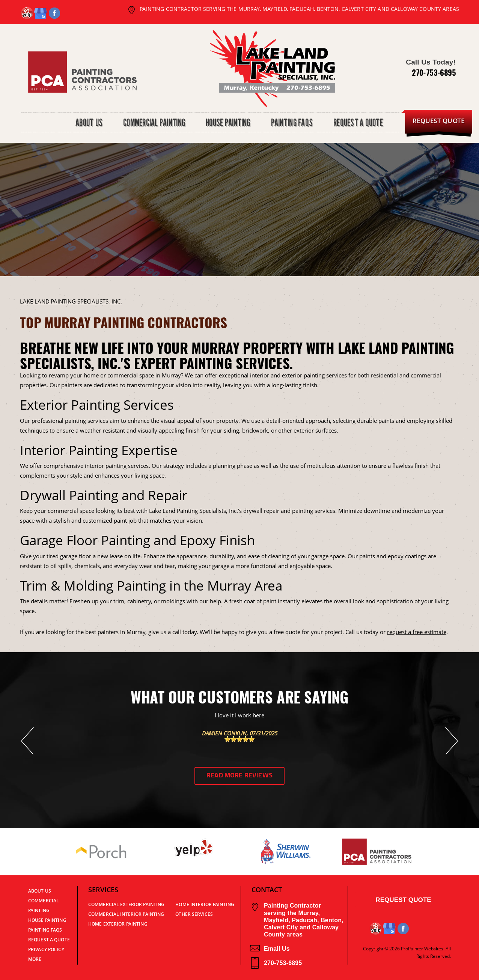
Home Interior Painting (205, 904)
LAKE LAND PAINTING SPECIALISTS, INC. (71, 301)
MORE (35, 959)
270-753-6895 (434, 72)
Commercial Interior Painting (126, 914)
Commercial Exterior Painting (126, 904)
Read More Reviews (239, 776)
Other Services (194, 914)
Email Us (270, 949)
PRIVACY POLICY (46, 949)
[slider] (239, 739)
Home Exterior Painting (118, 924)
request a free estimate (417, 632)
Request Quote (403, 900)
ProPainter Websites (422, 949)
